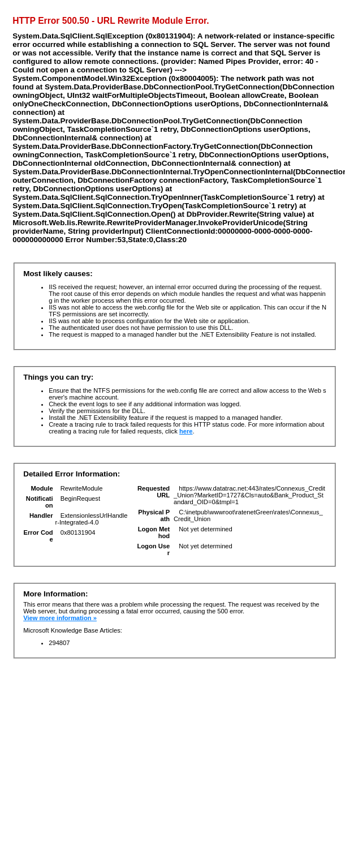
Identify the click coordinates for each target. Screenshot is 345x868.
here (186, 431)
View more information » (60, 618)
